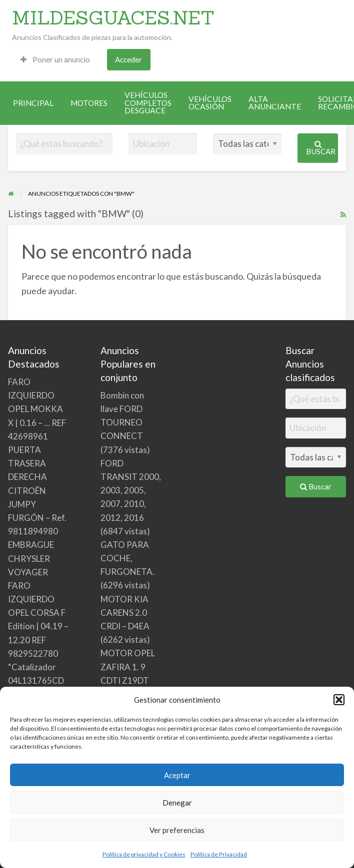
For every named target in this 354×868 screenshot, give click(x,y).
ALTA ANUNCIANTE (275, 103)
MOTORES (89, 103)
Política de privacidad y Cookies (144, 854)
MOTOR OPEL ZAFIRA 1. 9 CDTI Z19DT (128, 666)
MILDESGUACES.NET (113, 17)
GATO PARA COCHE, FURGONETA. (127, 558)
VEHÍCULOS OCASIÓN (210, 103)
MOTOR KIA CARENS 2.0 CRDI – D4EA (125, 613)
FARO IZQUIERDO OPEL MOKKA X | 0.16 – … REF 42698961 (37, 409)
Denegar (177, 803)
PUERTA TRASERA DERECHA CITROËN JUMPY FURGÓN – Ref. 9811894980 (37, 490)
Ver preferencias (177, 830)
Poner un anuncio (55, 59)
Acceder (128, 59)
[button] (339, 700)
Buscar (321, 148)
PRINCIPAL (33, 103)
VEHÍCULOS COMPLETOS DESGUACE (148, 103)
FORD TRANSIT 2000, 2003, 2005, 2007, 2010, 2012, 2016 (131, 490)
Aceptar (177, 775)
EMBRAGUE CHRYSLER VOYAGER (31, 558)
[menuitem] (55, 60)
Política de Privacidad (219, 854)
